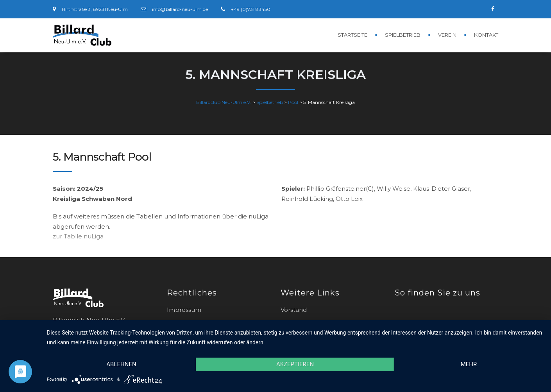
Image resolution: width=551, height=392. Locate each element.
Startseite (352, 35)
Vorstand (294, 310)
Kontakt (486, 35)
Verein (447, 35)
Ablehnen (121, 364)
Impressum (184, 310)
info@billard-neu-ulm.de (180, 9)
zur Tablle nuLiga (78, 236)
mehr (469, 364)
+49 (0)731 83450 (251, 9)
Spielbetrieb (403, 35)
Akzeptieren (295, 364)
